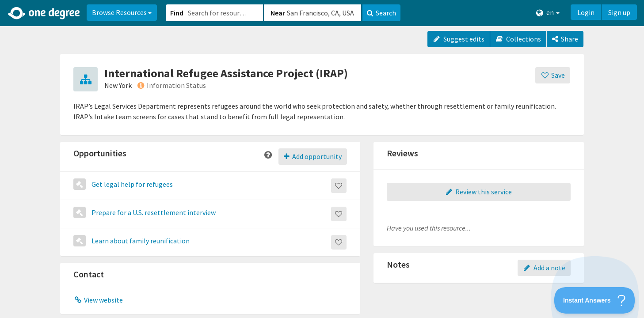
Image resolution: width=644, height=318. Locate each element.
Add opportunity (313, 156)
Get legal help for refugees (131, 184)
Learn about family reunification (140, 241)
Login (586, 12)
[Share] (565, 39)
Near (278, 13)
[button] (322, 159)
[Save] (553, 75)
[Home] (44, 13)
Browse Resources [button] (122, 12)
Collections (518, 39)
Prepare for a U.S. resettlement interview (153, 212)
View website (98, 300)
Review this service (479, 192)
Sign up (619, 12)
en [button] (548, 13)
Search (381, 13)
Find (177, 13)
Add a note (544, 268)
